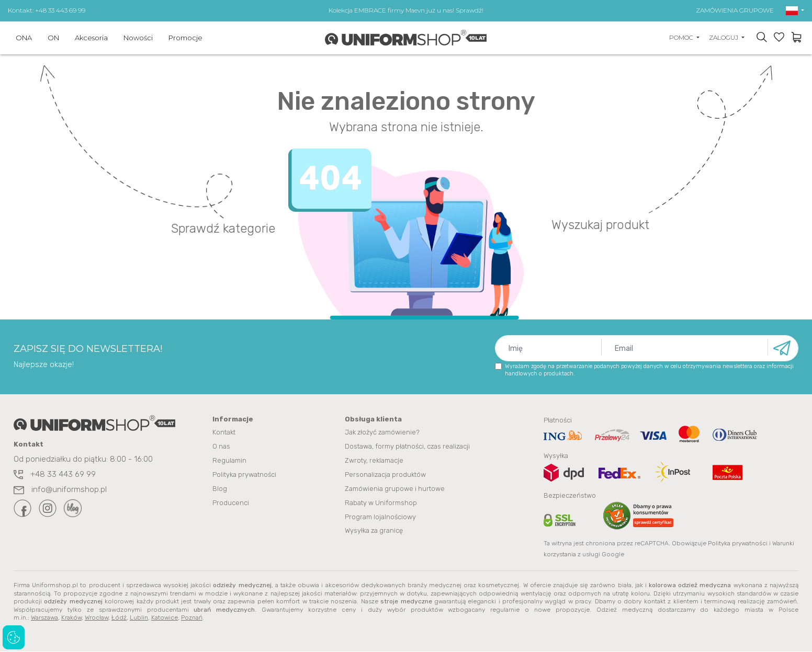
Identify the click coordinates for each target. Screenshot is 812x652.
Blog (220, 489)
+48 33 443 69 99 (55, 474)
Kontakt (224, 433)
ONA (24, 38)
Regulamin (229, 461)
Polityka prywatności (244, 475)
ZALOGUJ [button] (724, 37)
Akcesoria (91, 38)
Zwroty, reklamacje (374, 461)
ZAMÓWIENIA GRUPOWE (735, 10)
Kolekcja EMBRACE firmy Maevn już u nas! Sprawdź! (406, 10)
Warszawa (44, 618)
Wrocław (97, 618)
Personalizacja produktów (385, 475)
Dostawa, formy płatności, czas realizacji (407, 447)
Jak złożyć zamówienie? (382, 433)
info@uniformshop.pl (60, 489)
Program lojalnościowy (380, 517)
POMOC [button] (682, 37)
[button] (795, 10)
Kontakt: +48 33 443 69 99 (47, 10)
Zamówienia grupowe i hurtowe (395, 489)
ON (53, 38)
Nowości (138, 38)
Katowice (165, 618)
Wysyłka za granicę (374, 531)
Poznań (192, 618)
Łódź (119, 618)
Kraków (71, 618)
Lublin (139, 618)
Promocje (185, 38)
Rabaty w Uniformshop (381, 503)
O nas (221, 447)
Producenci (231, 503)
